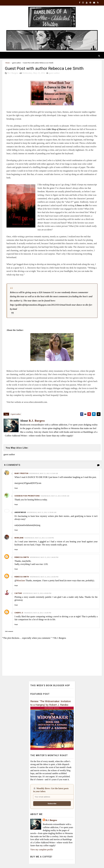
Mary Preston (21, 474)
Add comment (9, 631)
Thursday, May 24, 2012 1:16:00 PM (38, 613)
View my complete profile (42, 850)
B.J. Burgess (51, 820)
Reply (16, 488)
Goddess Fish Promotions (27, 496)
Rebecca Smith (22, 558)
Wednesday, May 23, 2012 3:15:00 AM (43, 474)
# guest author (16, 414)
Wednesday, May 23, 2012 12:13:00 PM (39, 538)
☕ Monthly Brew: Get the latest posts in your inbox (51, 790)
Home (8, 63)
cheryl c (19, 613)
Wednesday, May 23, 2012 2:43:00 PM (44, 577)
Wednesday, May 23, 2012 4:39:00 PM (37, 593)
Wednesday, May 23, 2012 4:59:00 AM (55, 496)
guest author (17, 63)
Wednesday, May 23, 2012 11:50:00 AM (42, 513)
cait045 (18, 593)
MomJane (19, 538)
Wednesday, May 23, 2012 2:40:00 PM (44, 558)
